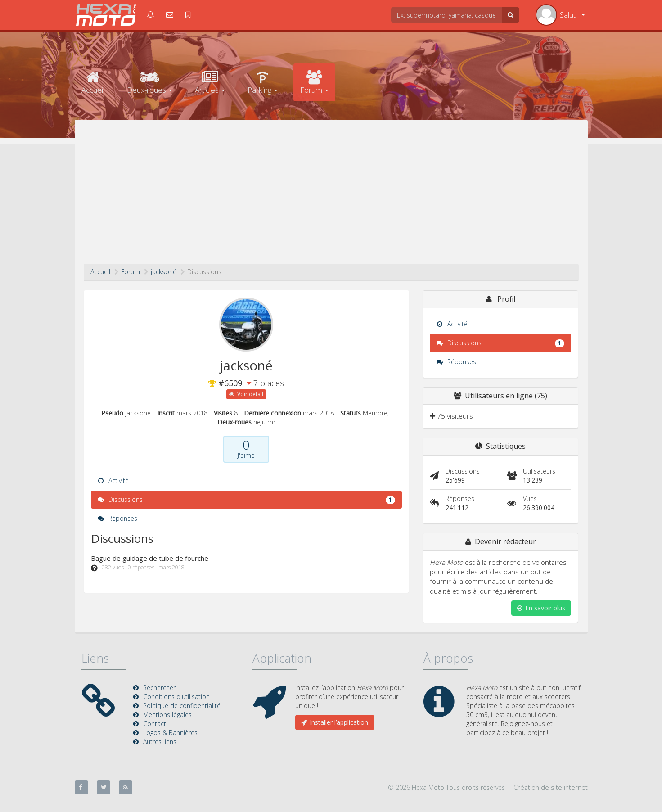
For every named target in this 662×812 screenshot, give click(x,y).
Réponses (117, 518)
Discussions (246, 500)
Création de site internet (551, 787)
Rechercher (159, 688)
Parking (263, 83)
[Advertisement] (331, 196)
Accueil (93, 83)
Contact (155, 724)
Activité (113, 480)
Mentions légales (167, 715)
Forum (314, 83)
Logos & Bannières (170, 733)
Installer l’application (335, 722)
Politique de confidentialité (182, 706)
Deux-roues (150, 83)
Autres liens (160, 742)
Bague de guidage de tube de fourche (150, 558)
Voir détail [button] (246, 394)
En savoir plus (541, 608)
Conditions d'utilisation (176, 697)
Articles (210, 83)
